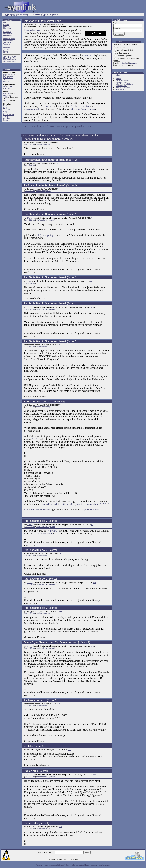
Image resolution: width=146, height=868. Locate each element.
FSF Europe (8, 88)
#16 (93, 308)
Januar (45, 505)
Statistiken (7, 42)
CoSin (5, 97)
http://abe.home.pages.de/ (45, 220)
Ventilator (7, 109)
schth (29, 282)
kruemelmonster (33, 30)
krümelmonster (9, 115)
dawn (5, 111)
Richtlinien (7, 28)
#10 (60, 554)
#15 (61, 827)
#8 (60, 345)
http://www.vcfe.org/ (43, 407)
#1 (58, 142)
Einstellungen (8, 33)
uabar (88, 55)
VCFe (5, 101)
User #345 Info (30, 407)
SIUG (5, 80)
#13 (95, 583)
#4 (92, 218)
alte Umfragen (78, 865)
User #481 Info (30, 144)
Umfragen (7, 44)
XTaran (6, 116)
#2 (58, 163)
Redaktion (7, 48)
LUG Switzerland (9, 74)
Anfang (39, 865)
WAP (10, 58)
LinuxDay (7, 94)
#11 (69, 750)
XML (5, 56)
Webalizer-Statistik (79, 106)
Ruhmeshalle (8, 41)
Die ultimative (32, 510)
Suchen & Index (9, 39)
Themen (6, 49)
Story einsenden (9, 35)
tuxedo (6, 120)
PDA (5, 58)
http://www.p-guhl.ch (43, 144)
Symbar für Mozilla (10, 62)
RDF (9, 56)
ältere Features (64, 865)
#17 (93, 647)
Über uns (7, 26)
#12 (95, 775)
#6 (60, 406)
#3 (58, 189)
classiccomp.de (32, 109)
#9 (60, 704)
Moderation (7, 32)
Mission (6, 25)
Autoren (94, 865)
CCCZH (6, 81)
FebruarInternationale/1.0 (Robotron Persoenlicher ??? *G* (78, 505)
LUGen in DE (8, 78)
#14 (60, 612)
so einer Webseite (43, 534)
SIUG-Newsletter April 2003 (39, 127)
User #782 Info (30, 284)
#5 (91, 282)
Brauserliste (45, 510)
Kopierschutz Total (82, 127)
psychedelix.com (90, 510)
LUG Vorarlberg (9, 76)
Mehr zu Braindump (123, 88)
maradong (7, 118)
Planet (6, 53)
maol (5, 106)
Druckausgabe (63, 127)
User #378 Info (30, 165)
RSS (14, 56)
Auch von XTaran (122, 89)
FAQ (5, 23)
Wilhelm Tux (8, 87)
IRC (14, 58)
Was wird (52, 531)
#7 (92, 525)
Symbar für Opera (10, 60)
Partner (6, 51)
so (101, 58)
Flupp (5, 108)
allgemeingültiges (46, 235)
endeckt (48, 106)
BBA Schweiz (8, 95)
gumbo (6, 113)
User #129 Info (30, 220)
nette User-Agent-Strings (82, 109)
